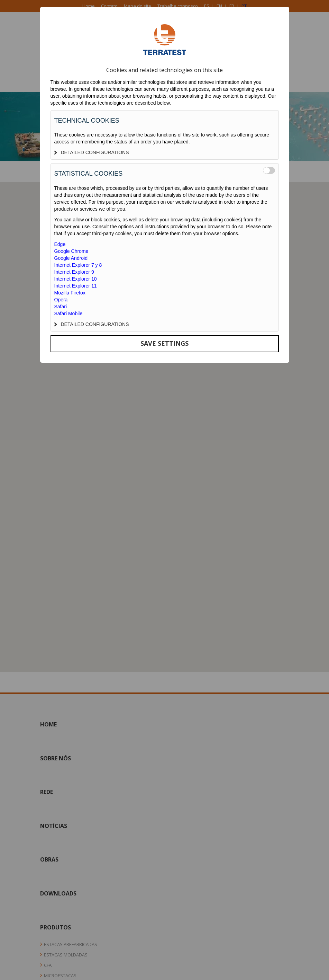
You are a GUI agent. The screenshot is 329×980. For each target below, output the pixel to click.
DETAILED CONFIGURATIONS (92, 152)
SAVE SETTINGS (164, 343)
